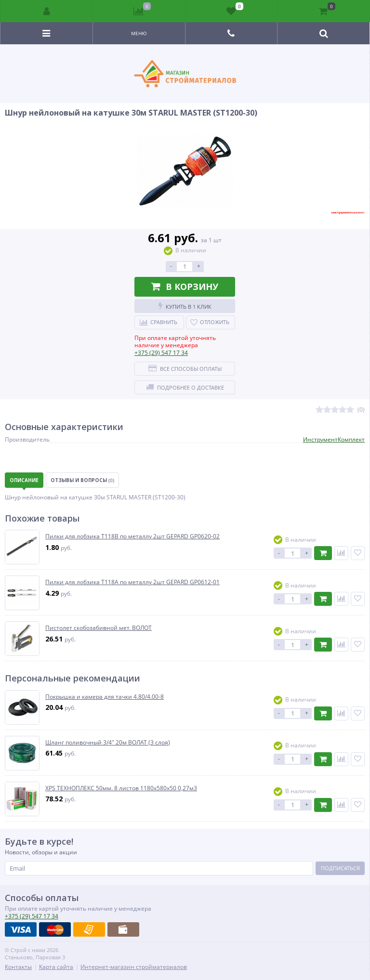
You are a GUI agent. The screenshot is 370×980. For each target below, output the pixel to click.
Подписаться (340, 868)
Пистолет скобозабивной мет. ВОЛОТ (99, 628)
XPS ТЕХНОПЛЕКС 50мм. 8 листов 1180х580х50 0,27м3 (121, 788)
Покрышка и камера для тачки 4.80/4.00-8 (105, 697)
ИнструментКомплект (334, 439)
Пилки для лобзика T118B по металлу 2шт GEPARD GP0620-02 (132, 536)
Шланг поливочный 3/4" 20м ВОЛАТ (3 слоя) (108, 743)
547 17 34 (161, 353)
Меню (139, 33)
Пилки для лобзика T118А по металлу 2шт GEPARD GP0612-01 (132, 582)
